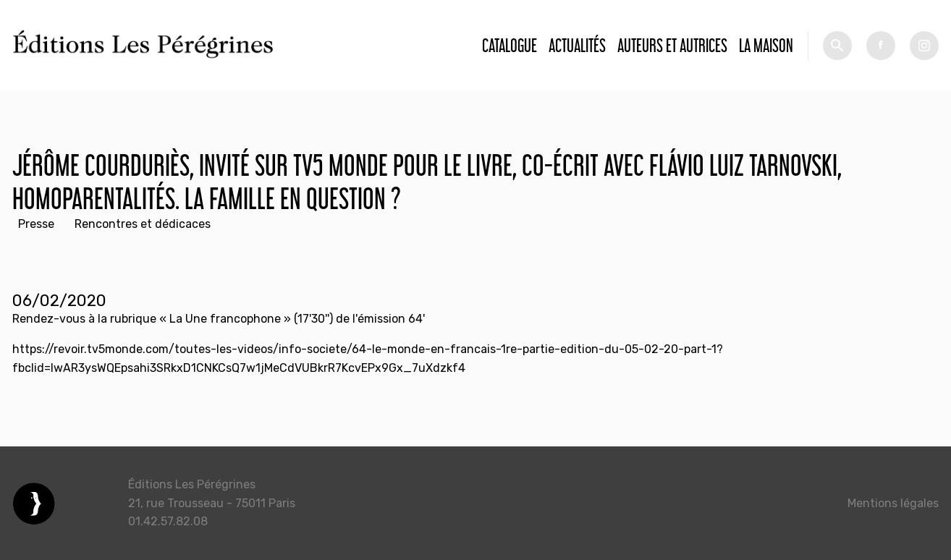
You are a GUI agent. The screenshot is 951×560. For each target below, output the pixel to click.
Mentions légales (893, 503)
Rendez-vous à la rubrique (86, 319)
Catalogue (510, 45)
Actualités (577, 45)
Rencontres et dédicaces (143, 224)
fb (881, 46)
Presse (36, 224)
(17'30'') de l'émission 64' (358, 319)
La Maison (766, 45)
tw (924, 46)
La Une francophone (225, 319)
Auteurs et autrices (672, 45)
